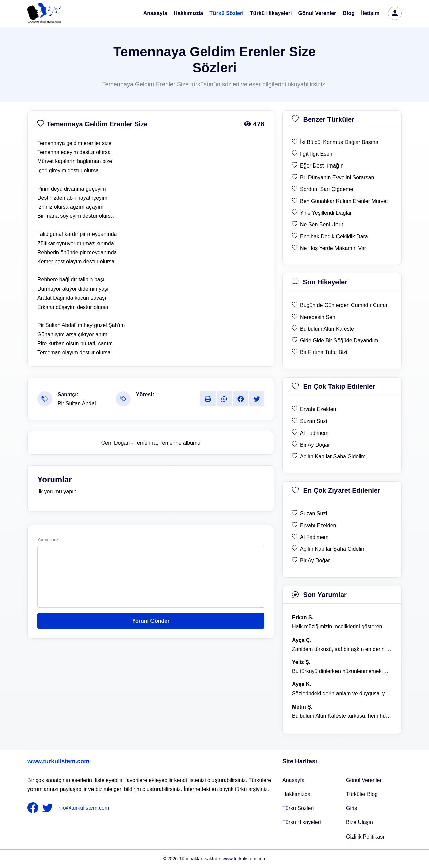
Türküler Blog (362, 794)
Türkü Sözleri (226, 13)
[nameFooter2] (49, 808)
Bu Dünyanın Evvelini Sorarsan (337, 177)
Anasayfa (155, 13)
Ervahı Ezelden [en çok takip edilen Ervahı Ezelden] (318, 409)
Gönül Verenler (317, 13)
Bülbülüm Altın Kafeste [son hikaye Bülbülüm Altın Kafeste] (327, 329)
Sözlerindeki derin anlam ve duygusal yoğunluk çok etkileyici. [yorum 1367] (342, 694)
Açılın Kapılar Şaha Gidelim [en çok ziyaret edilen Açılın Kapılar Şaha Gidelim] (333, 549)
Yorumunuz (48, 540)
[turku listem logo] (44, 13)
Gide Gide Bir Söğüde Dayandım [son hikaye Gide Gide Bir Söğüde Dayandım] (339, 341)
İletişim (370, 13)
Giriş (351, 808)
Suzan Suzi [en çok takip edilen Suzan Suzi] (314, 421)
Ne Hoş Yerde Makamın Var (333, 248)
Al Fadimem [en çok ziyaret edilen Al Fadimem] (314, 537)
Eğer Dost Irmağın (322, 166)
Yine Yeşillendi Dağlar (326, 213)
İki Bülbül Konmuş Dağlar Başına (339, 142)
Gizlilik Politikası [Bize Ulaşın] (365, 837)
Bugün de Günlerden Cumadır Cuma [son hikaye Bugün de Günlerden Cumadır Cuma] (344, 305)
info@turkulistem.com (83, 808)
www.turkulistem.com (58, 761)
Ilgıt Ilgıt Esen (316, 154)
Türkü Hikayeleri (271, 13)
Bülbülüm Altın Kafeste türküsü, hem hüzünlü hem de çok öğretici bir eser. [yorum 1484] (342, 716)
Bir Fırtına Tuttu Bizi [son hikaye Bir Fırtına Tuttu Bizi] (323, 352)
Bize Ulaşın (359, 822)
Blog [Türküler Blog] (349, 13)
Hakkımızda (188, 13)
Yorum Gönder (151, 621)
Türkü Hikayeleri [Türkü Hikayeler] (302, 822)
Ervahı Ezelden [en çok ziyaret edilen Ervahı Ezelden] (318, 525)
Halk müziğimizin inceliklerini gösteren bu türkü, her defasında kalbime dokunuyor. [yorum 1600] (342, 627)
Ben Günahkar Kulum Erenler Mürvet (344, 201)
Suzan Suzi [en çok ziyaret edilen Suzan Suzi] (314, 513)
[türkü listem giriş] (395, 13)
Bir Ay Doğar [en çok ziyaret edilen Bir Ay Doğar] (315, 561)
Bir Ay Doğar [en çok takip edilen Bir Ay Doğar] (315, 445)
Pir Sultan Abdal (77, 404)
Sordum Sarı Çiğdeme (326, 189)
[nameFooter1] (34, 808)
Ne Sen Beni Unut (321, 225)
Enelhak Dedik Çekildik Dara (334, 236)
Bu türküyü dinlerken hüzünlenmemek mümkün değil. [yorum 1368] (342, 671)
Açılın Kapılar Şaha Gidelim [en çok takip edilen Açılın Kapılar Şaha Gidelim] (333, 456)
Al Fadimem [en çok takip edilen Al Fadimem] (314, 433)
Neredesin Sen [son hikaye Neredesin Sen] (318, 317)
